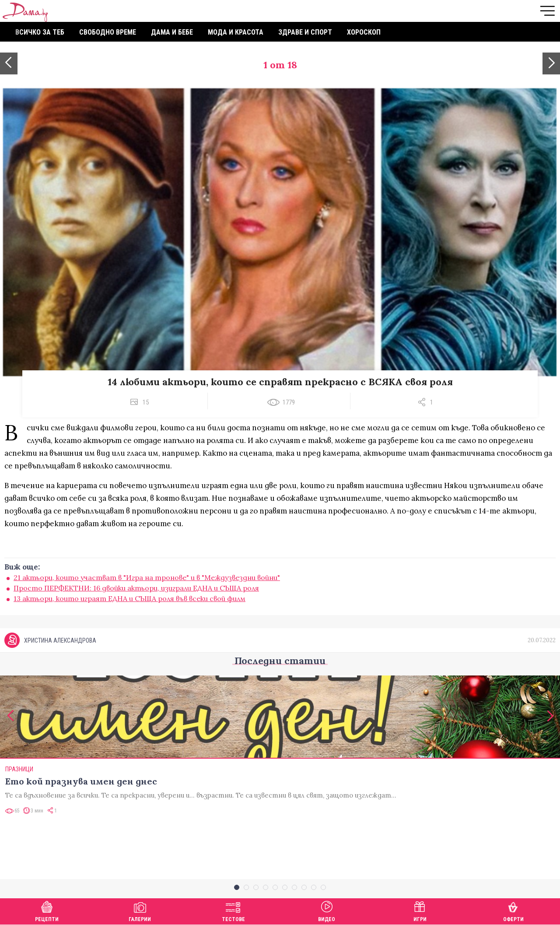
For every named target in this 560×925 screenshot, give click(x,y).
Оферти (513, 910)
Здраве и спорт (305, 32)
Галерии (140, 910)
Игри (420, 910)
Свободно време (108, 32)
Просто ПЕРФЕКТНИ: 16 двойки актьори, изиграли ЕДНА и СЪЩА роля (136, 588)
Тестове (233, 910)
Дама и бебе (172, 32)
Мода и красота (236, 32)
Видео (327, 910)
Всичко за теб (40, 32)
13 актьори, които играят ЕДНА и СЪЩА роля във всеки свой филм (129, 598)
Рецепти (47, 910)
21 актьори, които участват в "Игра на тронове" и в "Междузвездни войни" (147, 577)
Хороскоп (364, 32)
